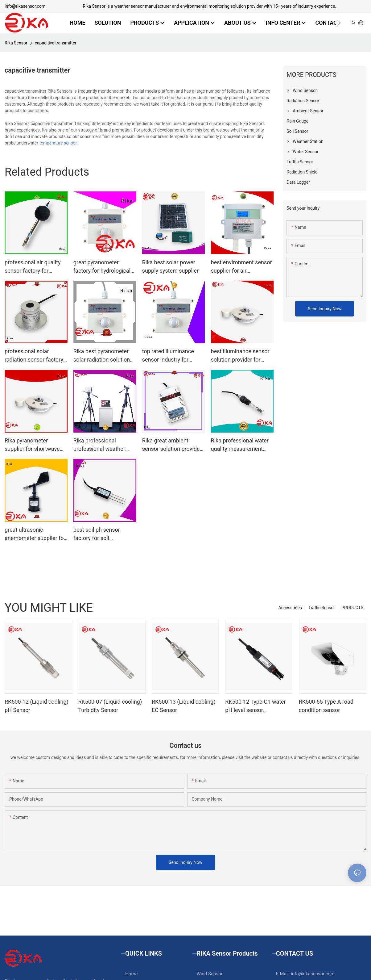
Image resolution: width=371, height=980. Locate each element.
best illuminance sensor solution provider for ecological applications (240, 356)
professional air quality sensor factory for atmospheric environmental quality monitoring (33, 267)
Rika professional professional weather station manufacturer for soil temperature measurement (103, 445)
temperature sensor (58, 143)
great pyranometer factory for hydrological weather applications (102, 267)
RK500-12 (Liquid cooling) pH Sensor (37, 706)
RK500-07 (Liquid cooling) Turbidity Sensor (110, 706)
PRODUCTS (352, 608)
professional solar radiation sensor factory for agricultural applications (34, 356)
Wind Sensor (210, 974)
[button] (339, 23)
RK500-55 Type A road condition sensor (326, 706)
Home (131, 974)
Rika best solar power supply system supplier (170, 266)
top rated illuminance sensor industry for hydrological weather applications (168, 356)
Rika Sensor (16, 43)
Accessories (290, 608)
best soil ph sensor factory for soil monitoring (97, 534)
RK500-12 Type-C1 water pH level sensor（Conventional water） (255, 706)
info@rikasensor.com (25, 6)
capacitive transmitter (56, 43)
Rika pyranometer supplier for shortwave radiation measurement (33, 445)
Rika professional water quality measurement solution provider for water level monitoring (240, 445)
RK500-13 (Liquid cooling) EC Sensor (184, 706)
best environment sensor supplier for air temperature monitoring (241, 267)
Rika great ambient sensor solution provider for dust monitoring (172, 445)
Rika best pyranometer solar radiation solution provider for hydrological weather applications (103, 356)
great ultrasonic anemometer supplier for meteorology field (35, 534)
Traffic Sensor (322, 608)
